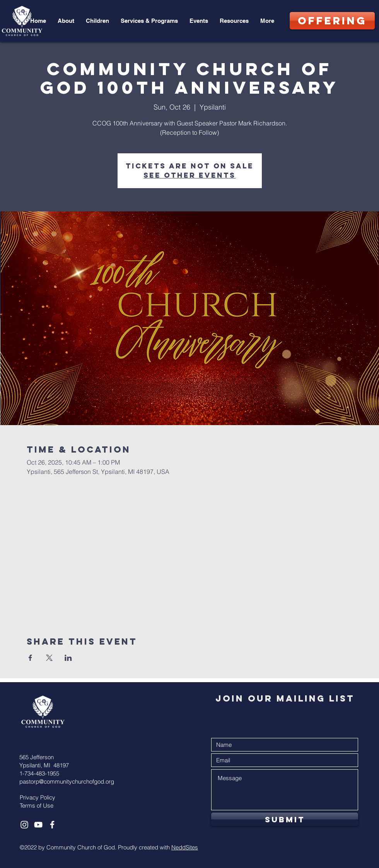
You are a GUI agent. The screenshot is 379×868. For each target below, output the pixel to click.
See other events (189, 175)
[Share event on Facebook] (30, 658)
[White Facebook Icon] (52, 825)
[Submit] (285, 819)
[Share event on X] (49, 658)
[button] (66, 21)
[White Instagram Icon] (24, 825)
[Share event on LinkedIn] (68, 658)
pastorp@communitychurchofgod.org (67, 781)
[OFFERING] (332, 21)
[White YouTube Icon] (38, 825)
